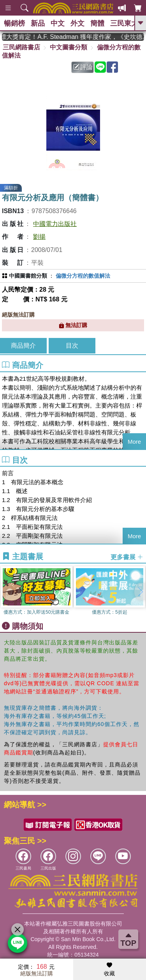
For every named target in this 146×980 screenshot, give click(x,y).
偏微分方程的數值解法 (83, 276)
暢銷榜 (14, 23)
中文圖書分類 (69, 47)
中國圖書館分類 (28, 276)
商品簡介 (23, 346)
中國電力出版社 (55, 224)
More (134, 442)
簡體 (97, 23)
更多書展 (127, 557)
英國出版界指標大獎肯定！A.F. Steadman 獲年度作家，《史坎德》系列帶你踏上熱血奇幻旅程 (73, 37)
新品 (38, 23)
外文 (77, 23)
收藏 (109, 969)
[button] (140, 591)
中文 (58, 23)
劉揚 (39, 237)
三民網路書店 (21, 47)
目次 (72, 346)
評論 (83, 67)
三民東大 (124, 23)
